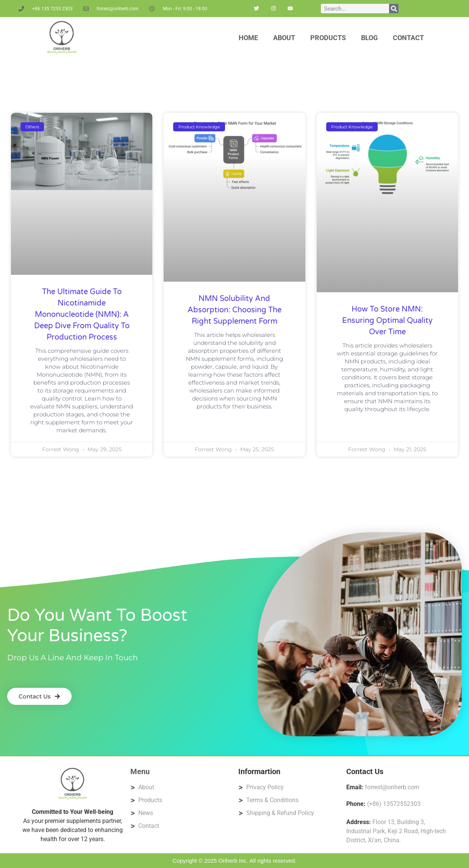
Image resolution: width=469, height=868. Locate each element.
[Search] (394, 9)
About (284, 38)
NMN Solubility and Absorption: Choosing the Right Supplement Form (234, 310)
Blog (369, 38)
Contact (408, 38)
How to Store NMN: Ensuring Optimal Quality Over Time (387, 321)
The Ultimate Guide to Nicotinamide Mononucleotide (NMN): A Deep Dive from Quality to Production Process (82, 315)
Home (248, 38)
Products (328, 38)
